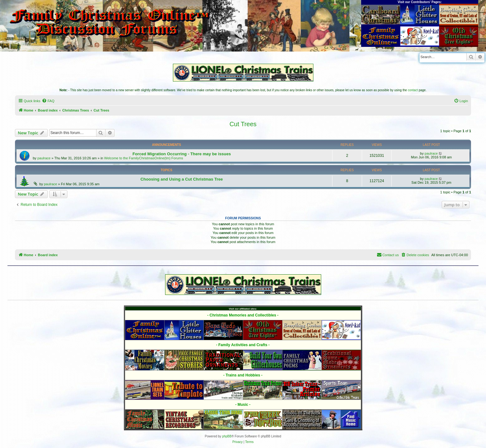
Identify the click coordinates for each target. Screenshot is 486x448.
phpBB (227, 436)
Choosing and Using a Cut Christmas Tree (182, 179)
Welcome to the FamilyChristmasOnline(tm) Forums (144, 158)
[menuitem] (48, 101)
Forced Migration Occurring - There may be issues (182, 154)
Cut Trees (243, 124)
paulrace (44, 158)
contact (413, 90)
